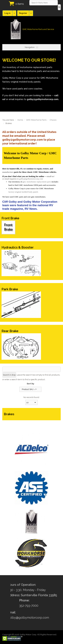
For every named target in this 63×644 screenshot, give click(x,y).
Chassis (53, 120)
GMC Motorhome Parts (36, 120)
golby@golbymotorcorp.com (31, 179)
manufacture (8, 172)
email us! (50, 176)
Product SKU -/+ (29, 389)
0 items (20, 4)
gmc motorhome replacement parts (37, 182)
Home (20, 120)
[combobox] (31, 402)
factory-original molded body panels (23, 192)
